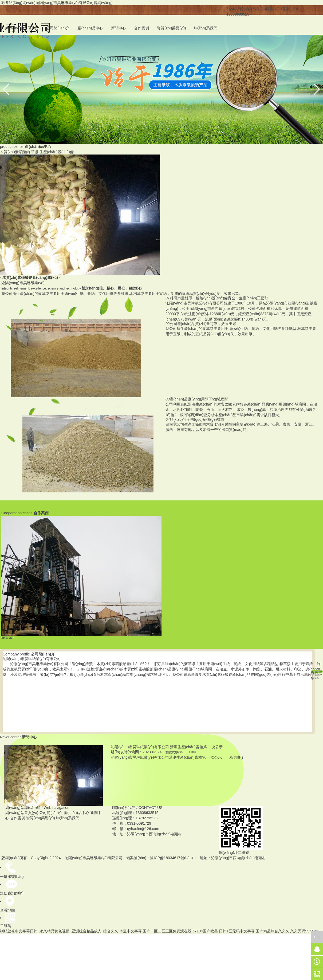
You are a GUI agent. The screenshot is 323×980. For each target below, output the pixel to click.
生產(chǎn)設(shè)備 (57, 152)
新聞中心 (119, 28)
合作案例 (141, 28)
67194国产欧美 (205, 931)
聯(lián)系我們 (206, 28)
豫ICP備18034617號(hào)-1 (173, 858)
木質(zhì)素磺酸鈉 (15, 152)
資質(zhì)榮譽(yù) (171, 28)
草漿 (35, 152)
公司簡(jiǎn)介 (58, 28)
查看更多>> (316, 672)
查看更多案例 (7, 638)
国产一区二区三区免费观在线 (167, 931)
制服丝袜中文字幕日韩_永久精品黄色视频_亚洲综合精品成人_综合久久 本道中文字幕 (71, 931)
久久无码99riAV (303, 931)
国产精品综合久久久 (273, 931)
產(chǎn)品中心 (90, 28)
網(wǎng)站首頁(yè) (22, 813)
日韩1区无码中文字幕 (237, 931)
